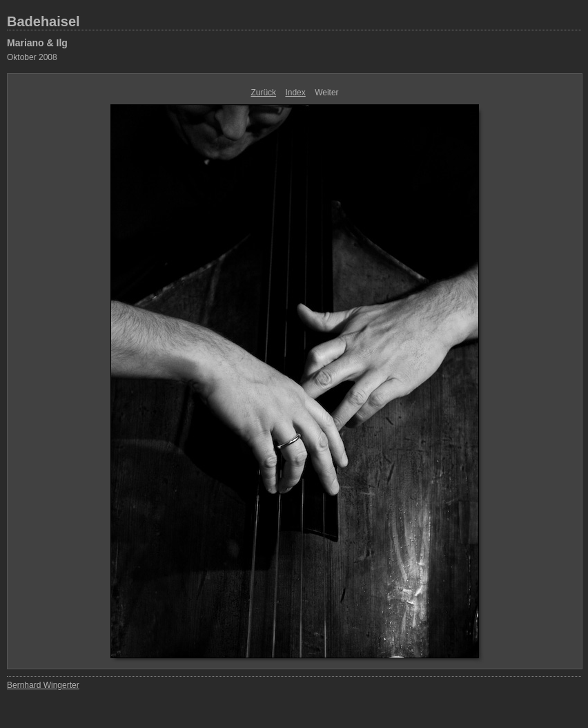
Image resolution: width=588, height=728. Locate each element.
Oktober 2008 (32, 57)
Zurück (263, 93)
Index (295, 93)
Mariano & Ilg (37, 43)
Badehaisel (43, 21)
